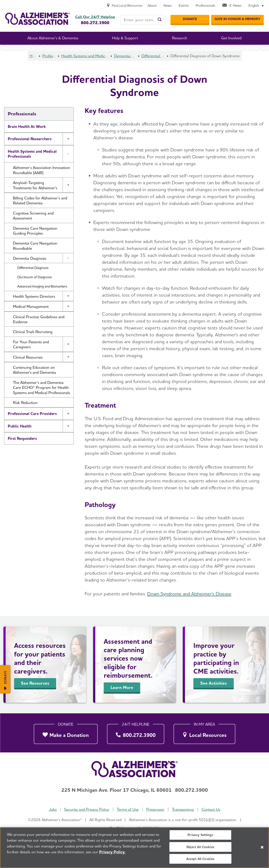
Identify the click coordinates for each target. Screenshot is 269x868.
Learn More (122, 687)
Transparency (183, 809)
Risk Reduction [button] (25, 403)
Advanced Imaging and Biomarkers (42, 286)
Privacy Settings (200, 836)
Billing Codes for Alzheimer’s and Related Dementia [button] (40, 200)
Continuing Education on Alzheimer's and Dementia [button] (34, 370)
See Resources (35, 683)
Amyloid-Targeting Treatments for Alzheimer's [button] (35, 185)
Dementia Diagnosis (125, 56)
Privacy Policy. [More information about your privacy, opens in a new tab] (112, 853)
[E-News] (232, 6)
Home (33, 56)
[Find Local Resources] (124, 6)
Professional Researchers (30, 139)
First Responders (22, 438)
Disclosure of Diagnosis (35, 277)
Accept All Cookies (201, 860)
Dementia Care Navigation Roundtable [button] (35, 246)
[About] (152, 6)
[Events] (184, 6)
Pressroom (155, 809)
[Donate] (190, 19)
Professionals (49, 56)
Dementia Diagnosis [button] (30, 258)
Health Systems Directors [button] (34, 296)
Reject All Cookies (200, 848)
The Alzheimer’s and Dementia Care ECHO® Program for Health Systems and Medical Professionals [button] (41, 388)
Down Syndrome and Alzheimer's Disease (189, 594)
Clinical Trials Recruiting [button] (33, 332)
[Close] (262, 848)
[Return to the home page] (38, 19)
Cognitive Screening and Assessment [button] (33, 216)
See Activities (214, 683)
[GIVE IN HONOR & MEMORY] (237, 19)
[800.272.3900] (136, 733)
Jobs (53, 809)
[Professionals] (205, 6)
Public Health (20, 426)
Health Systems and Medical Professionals (85, 56)
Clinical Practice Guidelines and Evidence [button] (39, 319)
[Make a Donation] (66, 733)
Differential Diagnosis (153, 56)
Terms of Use (128, 809)
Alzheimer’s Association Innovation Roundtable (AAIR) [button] (41, 170)
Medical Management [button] (31, 306)
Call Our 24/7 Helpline (95, 17)
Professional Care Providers (32, 414)
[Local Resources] (204, 733)
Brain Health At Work (27, 126)
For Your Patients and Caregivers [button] (31, 344)
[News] (168, 6)
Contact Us (211, 809)
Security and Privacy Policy (87, 809)
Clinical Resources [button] (28, 357)
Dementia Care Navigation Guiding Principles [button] (35, 231)
